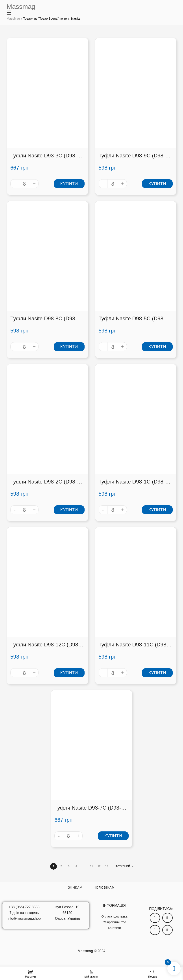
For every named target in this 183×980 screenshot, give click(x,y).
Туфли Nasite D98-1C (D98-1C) (132, 482)
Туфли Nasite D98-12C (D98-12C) (45, 645)
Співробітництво (114, 922)
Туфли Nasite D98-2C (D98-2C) (44, 482)
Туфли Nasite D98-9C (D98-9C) (132, 156)
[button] (155, 918)
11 (91, 866)
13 (107, 866)
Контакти (114, 928)
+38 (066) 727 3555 (24, 907)
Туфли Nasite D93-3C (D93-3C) (44, 156)
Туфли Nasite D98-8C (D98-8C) (44, 319)
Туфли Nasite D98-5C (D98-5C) (132, 319)
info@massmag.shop (24, 919)
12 (99, 866)
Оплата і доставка (115, 916)
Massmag (21, 7)
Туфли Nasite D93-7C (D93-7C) (88, 808)
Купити (69, 184)
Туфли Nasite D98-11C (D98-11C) (133, 645)
